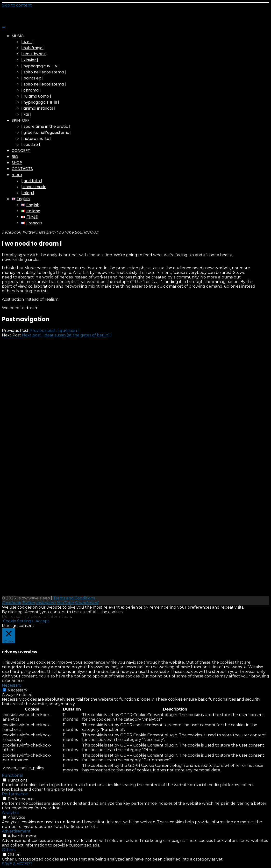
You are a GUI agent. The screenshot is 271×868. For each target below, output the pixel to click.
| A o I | (27, 42)
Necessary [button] (12, 685)
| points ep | (32, 78)
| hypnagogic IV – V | (40, 66)
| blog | (28, 193)
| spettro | (31, 145)
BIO (15, 157)
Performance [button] (15, 794)
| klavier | (30, 60)
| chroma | (31, 90)
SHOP (17, 163)
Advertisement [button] (16, 831)
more (17, 175)
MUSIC (18, 36)
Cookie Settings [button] (18, 621)
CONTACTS (22, 169)
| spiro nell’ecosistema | (44, 84)
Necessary (18, 690)
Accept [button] (42, 621)
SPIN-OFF (21, 120)
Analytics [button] (11, 813)
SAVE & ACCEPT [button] (17, 864)
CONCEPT (21, 151)
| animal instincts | (38, 108)
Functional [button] (12, 775)
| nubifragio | (33, 48)
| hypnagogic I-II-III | (40, 102)
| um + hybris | (34, 54)
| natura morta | (36, 139)
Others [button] (9, 850)
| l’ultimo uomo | (36, 96)
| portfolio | (32, 181)
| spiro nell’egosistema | (44, 72)
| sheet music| (34, 187)
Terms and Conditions (74, 598)
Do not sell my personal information (36, 616)
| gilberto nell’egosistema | (46, 132)
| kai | (26, 114)
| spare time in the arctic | (46, 126)
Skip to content (17, 5)
